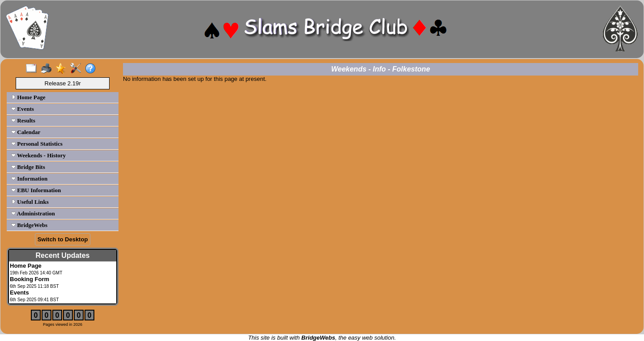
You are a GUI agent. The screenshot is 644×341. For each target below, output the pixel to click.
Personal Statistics (37, 144)
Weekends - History (38, 155)
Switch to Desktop (63, 239)
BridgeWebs (29, 225)
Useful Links (30, 202)
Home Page (28, 97)
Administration (33, 213)
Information (29, 179)
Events (23, 109)
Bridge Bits (28, 167)
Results (23, 120)
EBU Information (36, 190)
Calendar (26, 132)
